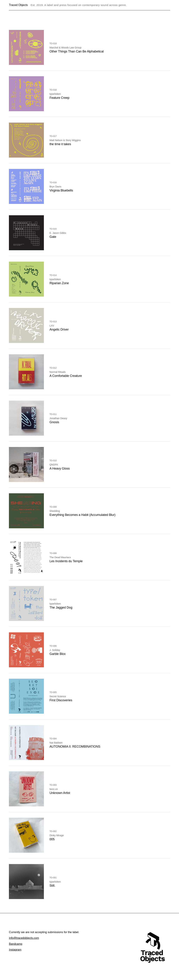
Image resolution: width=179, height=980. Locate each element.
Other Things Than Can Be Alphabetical (77, 51)
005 (52, 839)
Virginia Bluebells (61, 190)
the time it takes (60, 144)
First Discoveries (61, 700)
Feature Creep (59, 98)
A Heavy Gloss (60, 468)
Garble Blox (58, 654)
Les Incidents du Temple (66, 561)
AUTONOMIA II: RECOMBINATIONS (75, 747)
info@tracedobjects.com (24, 938)
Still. (52, 886)
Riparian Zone (59, 283)
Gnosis (54, 422)
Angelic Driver (59, 329)
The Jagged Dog (61, 608)
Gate (53, 237)
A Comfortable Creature (66, 376)
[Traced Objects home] (153, 947)
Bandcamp (16, 944)
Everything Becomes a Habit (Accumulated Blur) (82, 515)
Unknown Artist (60, 793)
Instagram (15, 950)
